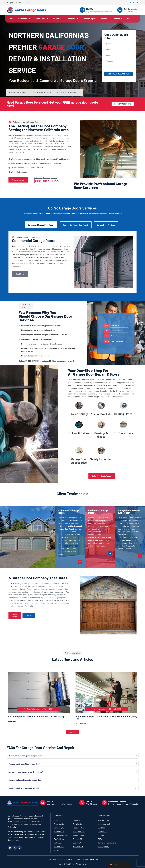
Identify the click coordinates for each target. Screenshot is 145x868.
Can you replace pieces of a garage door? (26, 780)
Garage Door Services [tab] (106, 225)
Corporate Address (117, 802)
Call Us (89, 802)
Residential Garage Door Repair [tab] (76, 225)
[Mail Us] (82, 10)
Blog (129, 19)
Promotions (58, 19)
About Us (105, 19)
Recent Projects (90, 19)
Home (11, 19)
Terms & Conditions (66, 864)
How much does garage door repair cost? (25, 756)
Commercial (42, 19)
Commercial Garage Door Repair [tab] (41, 225)
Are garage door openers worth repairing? (26, 772)
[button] (72, 732)
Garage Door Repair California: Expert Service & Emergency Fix (106, 718)
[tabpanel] (73, 262)
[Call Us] (82, 803)
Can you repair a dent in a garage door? (24, 764)
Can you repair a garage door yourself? (24, 788)
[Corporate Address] (104, 803)
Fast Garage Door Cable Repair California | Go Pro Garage (36, 716)
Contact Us (118, 19)
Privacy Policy (81, 864)
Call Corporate (130, 9)
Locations (73, 19)
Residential (24, 19)
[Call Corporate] (120, 10)
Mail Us (89, 9)
